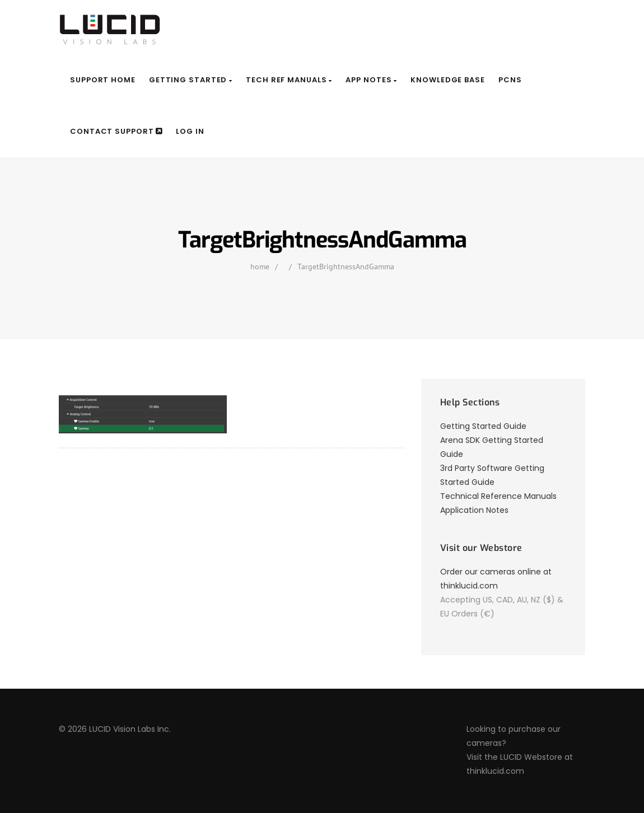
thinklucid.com (495, 771)
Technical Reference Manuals (498, 496)
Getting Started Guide (483, 426)
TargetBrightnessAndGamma (346, 267)
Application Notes (474, 510)
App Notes (371, 80)
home (260, 267)
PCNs (510, 80)
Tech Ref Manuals (289, 80)
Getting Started (191, 80)
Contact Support (116, 131)
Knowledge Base (448, 80)
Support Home (103, 80)
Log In (190, 131)
